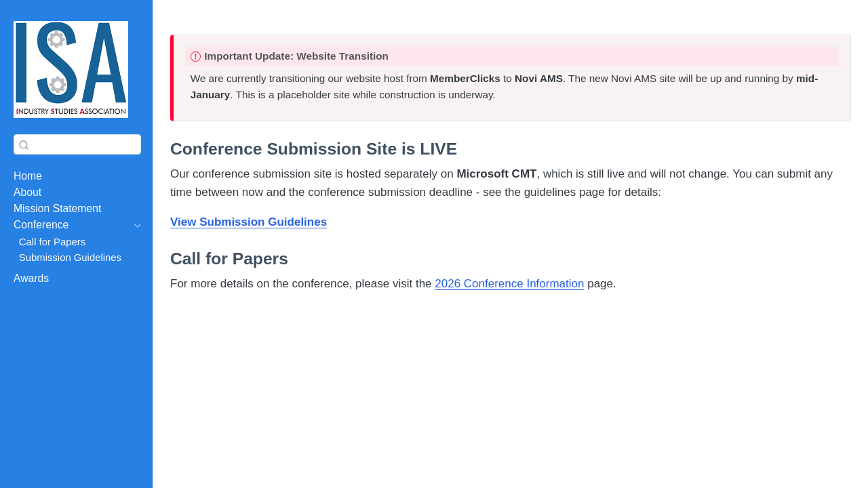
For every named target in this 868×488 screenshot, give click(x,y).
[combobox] (77, 144)
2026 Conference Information (509, 284)
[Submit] (24, 144)
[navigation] (70, 225)
